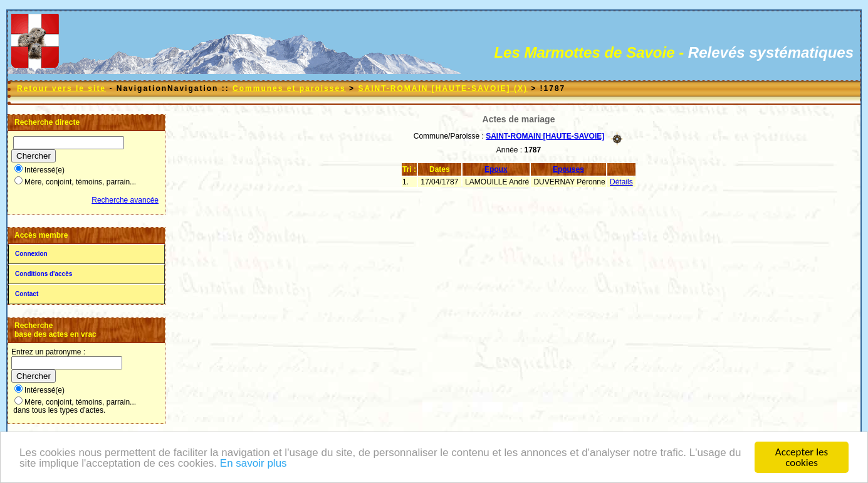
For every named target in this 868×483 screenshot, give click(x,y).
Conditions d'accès (44, 274)
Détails (621, 182)
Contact (27, 294)
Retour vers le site (61, 88)
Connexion (31, 254)
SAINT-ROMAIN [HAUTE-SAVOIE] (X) (442, 88)
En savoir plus (254, 464)
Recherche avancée (125, 200)
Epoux (496, 169)
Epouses (568, 169)
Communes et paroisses (289, 88)
